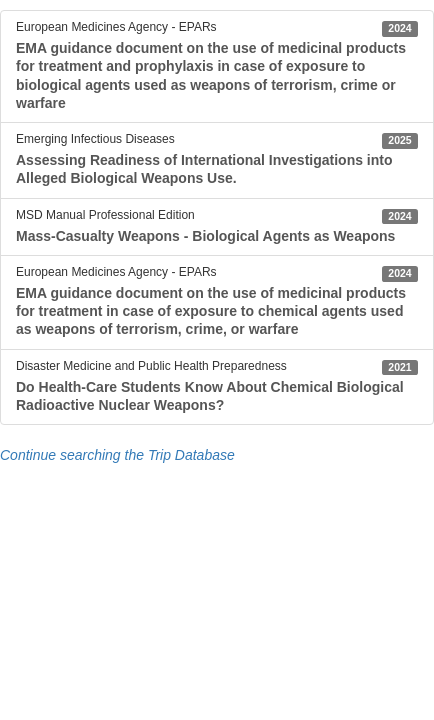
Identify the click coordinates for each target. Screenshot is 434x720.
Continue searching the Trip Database (117, 455)
